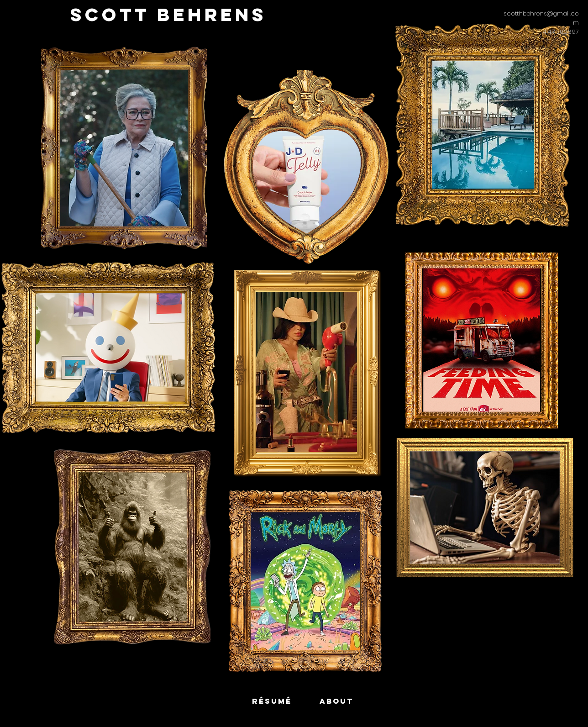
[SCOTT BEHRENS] (168, 15)
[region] (110, 348)
